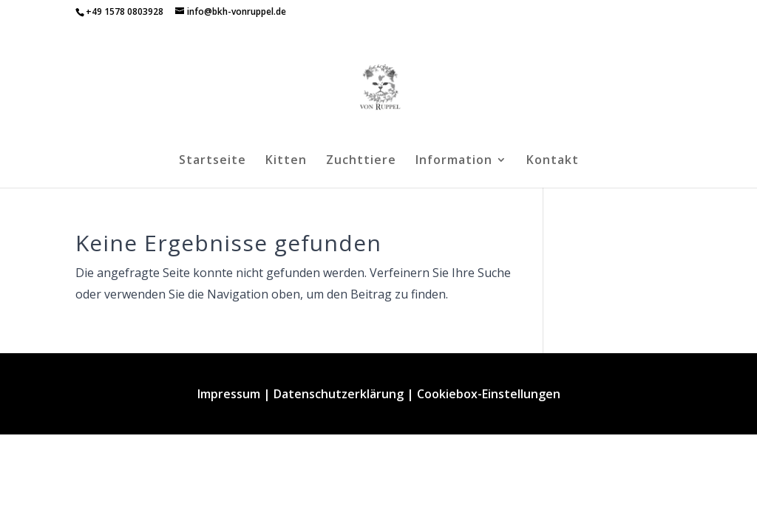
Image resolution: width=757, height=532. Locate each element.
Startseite (213, 161)
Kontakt (553, 161)
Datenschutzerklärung (339, 394)
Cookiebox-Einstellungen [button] (489, 394)
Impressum (229, 394)
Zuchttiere (361, 161)
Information (454, 161)
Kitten (286, 161)
